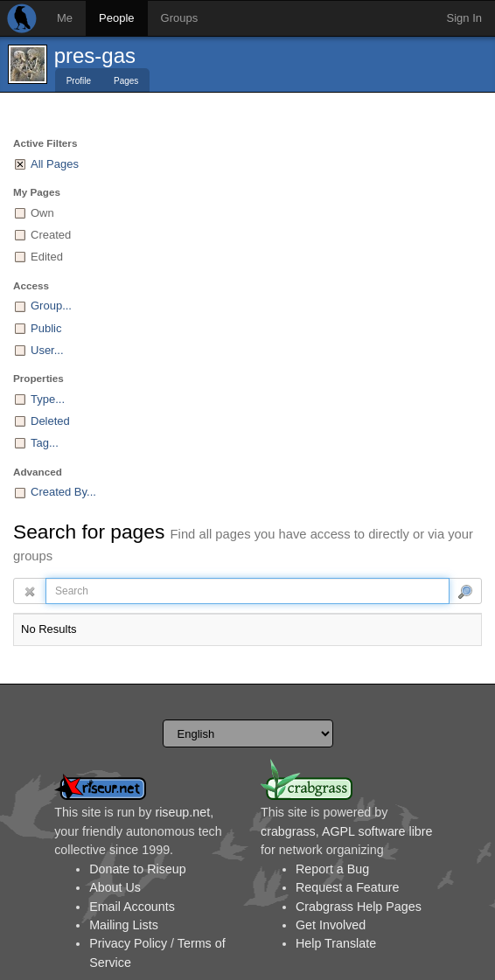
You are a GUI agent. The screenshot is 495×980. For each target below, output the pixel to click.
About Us (115, 887)
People (116, 18)
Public (46, 328)
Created (51, 235)
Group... (51, 306)
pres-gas (95, 56)
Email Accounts (132, 907)
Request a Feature (347, 887)
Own (42, 213)
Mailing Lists (124, 925)
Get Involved (331, 925)
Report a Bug (332, 869)
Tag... (45, 443)
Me (65, 18)
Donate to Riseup (137, 869)
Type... (48, 399)
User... (47, 350)
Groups (180, 18)
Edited (47, 257)
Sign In (464, 18)
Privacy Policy (128, 943)
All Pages (55, 164)
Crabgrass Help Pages (359, 907)
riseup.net (182, 812)
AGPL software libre (377, 831)
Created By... (63, 492)
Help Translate (336, 943)
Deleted (50, 421)
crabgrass (288, 831)
